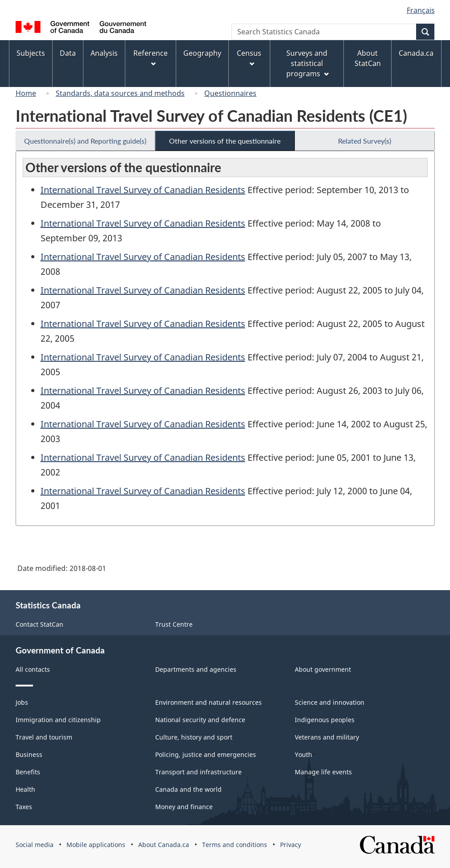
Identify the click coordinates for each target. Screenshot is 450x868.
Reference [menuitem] (151, 57)
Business (29, 754)
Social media (35, 845)
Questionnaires (230, 93)
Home (26, 93)
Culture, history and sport (194, 737)
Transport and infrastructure (198, 772)
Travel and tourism (44, 737)
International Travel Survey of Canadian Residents (143, 190)
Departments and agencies (196, 669)
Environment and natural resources (208, 702)
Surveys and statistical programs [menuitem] (308, 63)
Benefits (28, 772)
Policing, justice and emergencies (206, 754)
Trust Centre (174, 624)
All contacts (33, 669)
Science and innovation (330, 702)
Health (25, 789)
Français (421, 10)
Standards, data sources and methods (120, 93)
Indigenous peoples (325, 720)
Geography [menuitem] (202, 53)
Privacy (291, 845)
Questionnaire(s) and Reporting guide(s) (85, 141)
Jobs (22, 702)
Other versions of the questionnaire (225, 141)
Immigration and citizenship (58, 720)
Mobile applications (96, 845)
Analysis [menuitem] (104, 53)
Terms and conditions (235, 845)
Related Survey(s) (365, 141)
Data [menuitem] (68, 53)
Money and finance (184, 807)
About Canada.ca (164, 845)
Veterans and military (327, 737)
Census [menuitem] (249, 57)
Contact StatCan (39, 624)
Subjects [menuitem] (31, 53)
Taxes (24, 807)
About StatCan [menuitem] (368, 58)
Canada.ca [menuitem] (416, 53)
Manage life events (323, 772)
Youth (303, 754)
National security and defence (200, 720)
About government (323, 669)
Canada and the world (188, 789)
